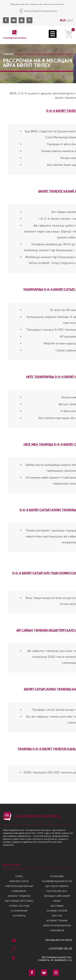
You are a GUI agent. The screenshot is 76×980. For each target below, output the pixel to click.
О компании (19, 911)
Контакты (19, 916)
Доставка (57, 906)
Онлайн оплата (57, 911)
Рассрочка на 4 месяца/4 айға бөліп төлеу (57, 896)
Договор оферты (57, 886)
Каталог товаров (19, 896)
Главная (8, 54)
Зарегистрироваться (45, 11)
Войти (28, 11)
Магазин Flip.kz (19, 881)
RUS (63, 20)
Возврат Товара (57, 921)
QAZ (70, 20)
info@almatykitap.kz (59, 940)
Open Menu (53, 34)
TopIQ (19, 876)
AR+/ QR (57, 916)
